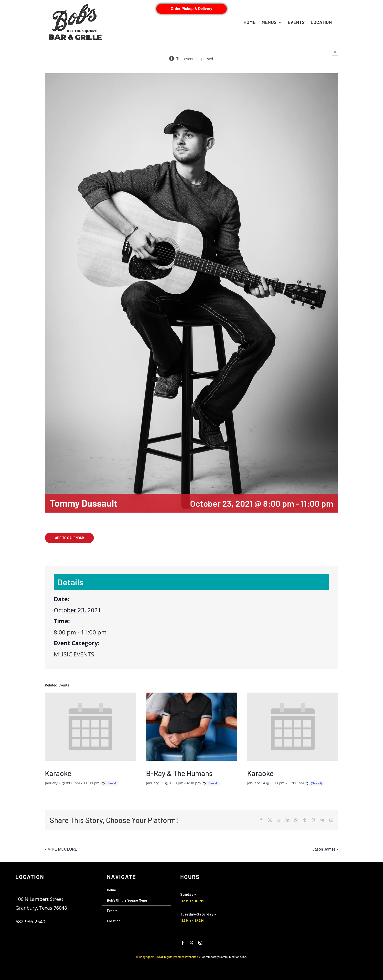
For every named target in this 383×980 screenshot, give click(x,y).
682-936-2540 (30, 922)
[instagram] (200, 943)
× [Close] (335, 52)
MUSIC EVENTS (74, 654)
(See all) (112, 783)
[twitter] (191, 943)
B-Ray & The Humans (179, 773)
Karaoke (58, 773)
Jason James (324, 849)
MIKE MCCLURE (62, 849)
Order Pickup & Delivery (191, 9)
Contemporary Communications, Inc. (224, 957)
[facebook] (183, 943)
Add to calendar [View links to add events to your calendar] (69, 538)
